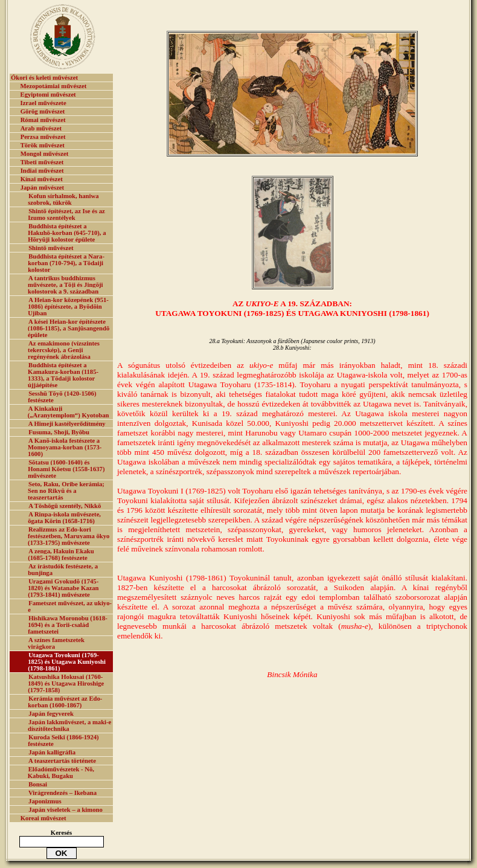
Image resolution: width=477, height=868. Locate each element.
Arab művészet (41, 128)
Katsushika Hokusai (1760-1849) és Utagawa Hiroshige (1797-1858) (66, 683)
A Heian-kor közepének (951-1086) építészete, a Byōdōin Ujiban (68, 307)
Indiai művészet (42, 171)
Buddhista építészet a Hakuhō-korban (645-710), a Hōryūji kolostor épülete (67, 233)
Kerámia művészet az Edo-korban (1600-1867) (65, 702)
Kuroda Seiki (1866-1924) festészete (63, 741)
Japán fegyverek (51, 714)
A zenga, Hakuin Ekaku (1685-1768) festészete (61, 555)
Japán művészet (43, 188)
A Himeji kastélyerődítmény (67, 424)
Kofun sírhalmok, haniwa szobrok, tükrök (63, 199)
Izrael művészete (43, 103)
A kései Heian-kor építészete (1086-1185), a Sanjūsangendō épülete (69, 328)
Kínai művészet (42, 179)
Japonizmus (45, 801)
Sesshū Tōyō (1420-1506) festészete (62, 397)
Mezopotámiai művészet (54, 86)
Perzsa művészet (43, 137)
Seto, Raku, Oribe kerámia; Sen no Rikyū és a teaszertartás (66, 491)
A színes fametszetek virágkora (56, 643)
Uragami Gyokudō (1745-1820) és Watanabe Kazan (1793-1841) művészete (63, 588)
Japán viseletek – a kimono (66, 810)
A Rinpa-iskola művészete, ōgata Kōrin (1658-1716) (64, 518)
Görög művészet (43, 111)
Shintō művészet (51, 248)
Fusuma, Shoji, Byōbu (59, 432)
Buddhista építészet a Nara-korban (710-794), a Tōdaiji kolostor (66, 263)
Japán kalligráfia (52, 752)
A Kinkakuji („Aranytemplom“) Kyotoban (69, 412)
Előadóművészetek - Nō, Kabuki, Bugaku (61, 773)
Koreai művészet (43, 818)
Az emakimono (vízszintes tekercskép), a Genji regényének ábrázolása (64, 350)
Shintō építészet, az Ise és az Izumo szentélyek (66, 214)
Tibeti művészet (42, 162)
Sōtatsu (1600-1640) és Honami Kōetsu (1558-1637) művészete (66, 469)
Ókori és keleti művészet (44, 78)
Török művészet (43, 145)
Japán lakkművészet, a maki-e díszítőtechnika (69, 725)
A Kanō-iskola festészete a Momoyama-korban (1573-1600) (65, 447)
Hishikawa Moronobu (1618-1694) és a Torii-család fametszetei (68, 625)
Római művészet (43, 120)
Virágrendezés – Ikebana (62, 793)
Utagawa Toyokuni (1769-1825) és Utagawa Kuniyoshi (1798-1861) (67, 662)
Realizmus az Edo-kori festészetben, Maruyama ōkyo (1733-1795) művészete (69, 536)
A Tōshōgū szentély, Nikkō (65, 506)
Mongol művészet (45, 154)
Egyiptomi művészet (48, 95)
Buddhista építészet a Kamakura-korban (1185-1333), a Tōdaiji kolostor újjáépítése (63, 375)
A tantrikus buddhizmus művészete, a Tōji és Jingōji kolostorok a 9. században (65, 285)
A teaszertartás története (62, 761)
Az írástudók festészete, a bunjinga (63, 570)
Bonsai (38, 784)
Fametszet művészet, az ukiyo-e (70, 606)
